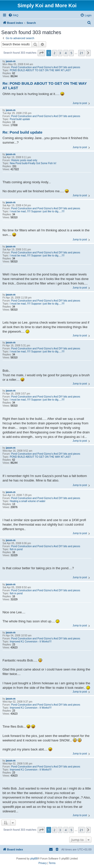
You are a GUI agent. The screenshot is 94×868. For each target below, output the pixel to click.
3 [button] (60, 53)
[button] (41, 53)
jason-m (11, 61)
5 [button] (71, 53)
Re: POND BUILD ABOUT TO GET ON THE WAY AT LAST (45, 86)
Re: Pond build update (22, 132)
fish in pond (16, 549)
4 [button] (66, 53)
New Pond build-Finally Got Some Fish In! (33, 163)
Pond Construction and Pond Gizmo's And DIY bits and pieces (45, 67)
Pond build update (20, 119)
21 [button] (82, 53)
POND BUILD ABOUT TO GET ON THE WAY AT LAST (40, 70)
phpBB (34, 859)
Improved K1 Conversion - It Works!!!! (31, 642)
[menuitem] (13, 15)
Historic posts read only (24, 160)
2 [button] (55, 53)
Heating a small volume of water (28, 501)
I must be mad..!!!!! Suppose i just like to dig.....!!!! (37, 211)
